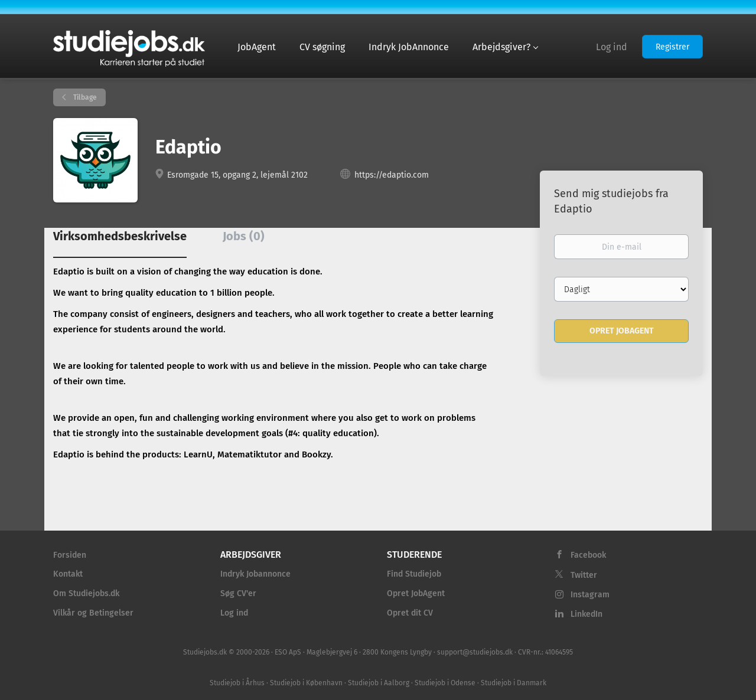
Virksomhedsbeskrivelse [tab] (120, 236)
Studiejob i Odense (445, 683)
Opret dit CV (410, 613)
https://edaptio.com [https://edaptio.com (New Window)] (392, 175)
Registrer (672, 47)
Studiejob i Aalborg (379, 683)
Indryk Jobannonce (255, 574)
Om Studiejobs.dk (86, 593)
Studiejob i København (306, 683)
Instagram (590, 595)
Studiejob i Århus (237, 683)
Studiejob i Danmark (514, 683)
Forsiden (70, 555)
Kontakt (68, 574)
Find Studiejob (414, 574)
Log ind (612, 47)
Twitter (584, 575)
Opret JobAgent (416, 593)
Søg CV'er (238, 593)
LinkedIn (586, 614)
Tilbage (84, 97)
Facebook (588, 555)
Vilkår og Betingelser (93, 613)
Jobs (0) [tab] (244, 236)
